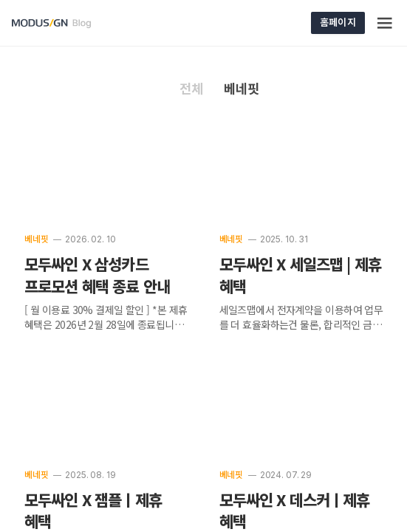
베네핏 (36, 239)
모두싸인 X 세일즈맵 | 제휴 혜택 (301, 276)
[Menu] (386, 23)
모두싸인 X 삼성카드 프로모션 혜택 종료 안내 (97, 276)
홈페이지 (338, 22)
